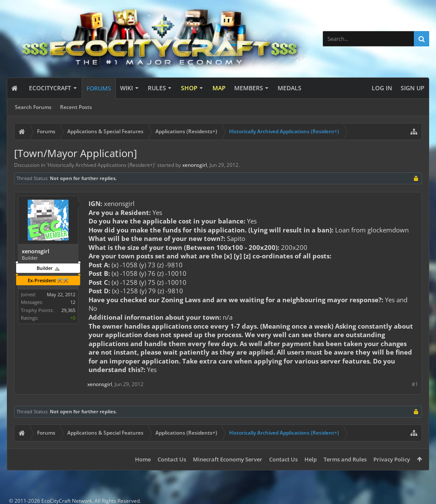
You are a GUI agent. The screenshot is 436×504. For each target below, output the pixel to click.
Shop (189, 88)
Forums (99, 88)
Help (311, 459)
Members (249, 88)
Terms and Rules (345, 459)
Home (143, 459)
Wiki (126, 88)
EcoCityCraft (50, 88)
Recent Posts (76, 107)
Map (219, 88)
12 (73, 302)
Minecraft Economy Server (228, 459)
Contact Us (172, 459)
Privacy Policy (392, 459)
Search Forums (33, 107)
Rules (157, 88)
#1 (415, 384)
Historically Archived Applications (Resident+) (101, 165)
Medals (290, 88)
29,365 (68, 310)
